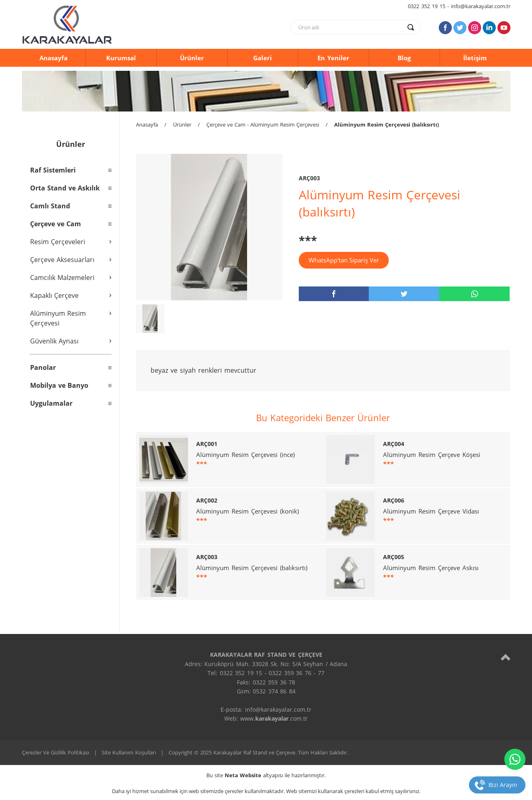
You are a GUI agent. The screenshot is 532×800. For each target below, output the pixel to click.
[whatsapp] (474, 294)
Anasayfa (54, 58)
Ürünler (192, 58)
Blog (404, 58)
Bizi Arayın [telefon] (503, 785)
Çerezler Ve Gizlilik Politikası (56, 752)
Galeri (263, 58)
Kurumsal (121, 58)
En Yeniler (333, 58)
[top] (506, 657)
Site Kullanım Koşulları (129, 752)
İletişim (475, 58)
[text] (350, 27)
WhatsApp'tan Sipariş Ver (344, 260)
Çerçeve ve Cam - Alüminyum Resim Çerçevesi (263, 125)
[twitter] (404, 294)
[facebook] (334, 294)
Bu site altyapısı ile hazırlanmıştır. (266, 775)
